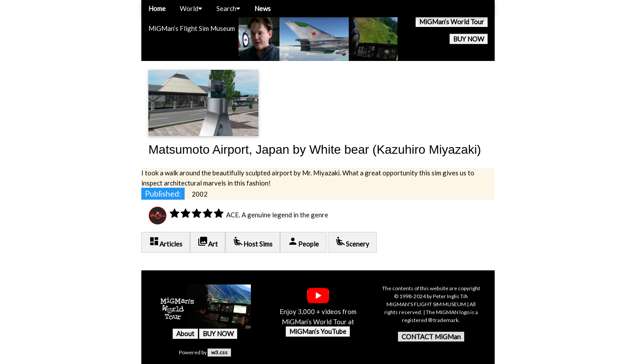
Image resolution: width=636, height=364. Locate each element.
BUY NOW (469, 39)
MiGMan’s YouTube (318, 331)
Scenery (352, 242)
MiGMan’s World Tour (452, 22)
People (303, 242)
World (191, 8)
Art (208, 242)
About (185, 334)
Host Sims (253, 242)
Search (228, 8)
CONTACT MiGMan (431, 337)
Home (157, 8)
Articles (166, 242)
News (263, 8)
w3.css (219, 352)
